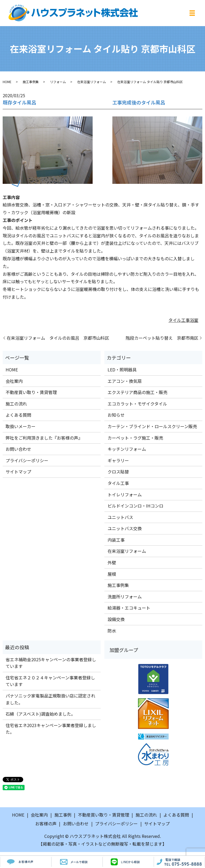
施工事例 (63, 815)
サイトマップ (18, 472)
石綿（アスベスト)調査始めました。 (40, 714)
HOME (7, 82)
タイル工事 (179, 320)
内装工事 (116, 540)
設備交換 (116, 619)
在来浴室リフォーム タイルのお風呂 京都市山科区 (58, 338)
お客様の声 (46, 824)
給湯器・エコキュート (129, 608)
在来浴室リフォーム (92, 82)
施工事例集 (31, 82)
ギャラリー (118, 460)
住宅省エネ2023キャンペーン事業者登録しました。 (51, 729)
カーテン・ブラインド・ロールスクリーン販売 (152, 426)
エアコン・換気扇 (125, 381)
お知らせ (116, 415)
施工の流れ (16, 404)
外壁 (112, 562)
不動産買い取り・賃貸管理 (31, 392)
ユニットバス (120, 517)
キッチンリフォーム (127, 449)
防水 (112, 631)
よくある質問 (18, 415)
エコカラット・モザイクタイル (137, 404)
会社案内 (14, 381)
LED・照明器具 (122, 370)
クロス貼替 (118, 472)
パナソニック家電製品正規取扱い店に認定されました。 (50, 699)
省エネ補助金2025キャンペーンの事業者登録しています (51, 663)
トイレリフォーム (125, 494)
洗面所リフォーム (125, 597)
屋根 (112, 574)
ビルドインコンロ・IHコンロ (135, 506)
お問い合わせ (18, 449)
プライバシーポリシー (27, 460)
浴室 (194, 320)
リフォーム (58, 82)
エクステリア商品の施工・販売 (137, 392)
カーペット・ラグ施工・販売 (135, 438)
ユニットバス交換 (125, 528)
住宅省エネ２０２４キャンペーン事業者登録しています (50, 681)
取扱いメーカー (21, 426)
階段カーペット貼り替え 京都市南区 (162, 338)
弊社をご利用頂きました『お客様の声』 (44, 438)
